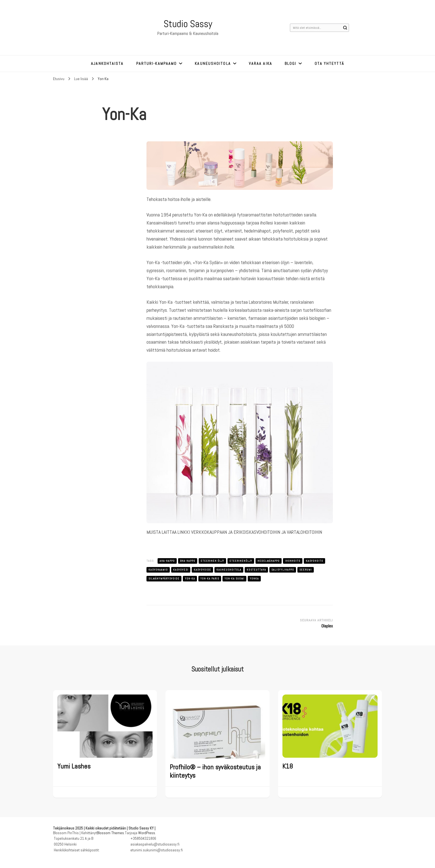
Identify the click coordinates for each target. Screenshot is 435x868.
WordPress (147, 833)
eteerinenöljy (241, 561)
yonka (254, 579)
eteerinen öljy (212, 561)
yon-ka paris (210, 579)
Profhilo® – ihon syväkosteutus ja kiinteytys (215, 771)
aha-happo (167, 561)
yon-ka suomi (234, 579)
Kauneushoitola (213, 63)
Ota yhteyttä (329, 63)
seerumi (306, 570)
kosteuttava (256, 570)
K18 (288, 766)
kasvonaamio (158, 570)
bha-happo (188, 561)
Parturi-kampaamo (157, 63)
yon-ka (190, 579)
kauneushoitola (229, 570)
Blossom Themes (110, 833)
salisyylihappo (283, 570)
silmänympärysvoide (164, 579)
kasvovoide (202, 570)
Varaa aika (261, 63)
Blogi (291, 63)
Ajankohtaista (107, 63)
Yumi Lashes (74, 766)
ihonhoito (293, 561)
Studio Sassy (188, 24)
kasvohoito (314, 561)
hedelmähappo (269, 561)
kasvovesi (181, 570)
